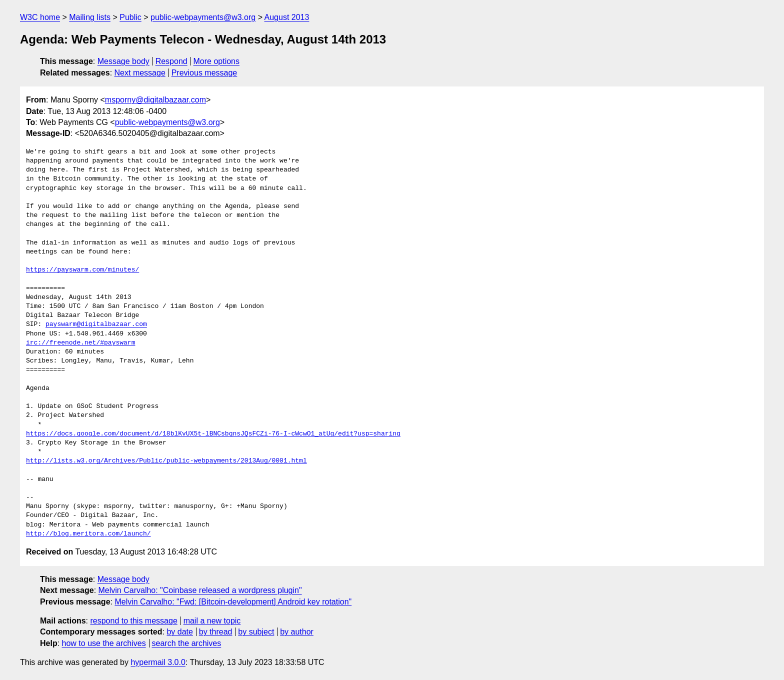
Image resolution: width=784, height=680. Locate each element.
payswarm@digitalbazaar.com (96, 324)
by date (179, 632)
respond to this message (133, 621)
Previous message (204, 73)
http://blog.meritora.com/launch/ (88, 534)
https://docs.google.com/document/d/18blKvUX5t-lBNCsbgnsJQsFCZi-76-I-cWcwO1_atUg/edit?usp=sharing (213, 434)
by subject (256, 632)
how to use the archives (104, 643)
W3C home (40, 17)
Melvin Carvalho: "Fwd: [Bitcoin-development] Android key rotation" (233, 602)
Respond (171, 61)
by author (297, 632)
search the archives (187, 643)
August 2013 (287, 17)
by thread (216, 632)
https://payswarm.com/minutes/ (82, 270)
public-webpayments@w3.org (203, 17)
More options (217, 61)
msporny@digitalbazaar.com (155, 100)
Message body (123, 61)
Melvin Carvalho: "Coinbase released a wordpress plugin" (200, 590)
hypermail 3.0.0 (158, 662)
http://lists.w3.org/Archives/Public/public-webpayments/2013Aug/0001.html (166, 461)
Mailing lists (90, 17)
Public (130, 17)
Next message (140, 73)
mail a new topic (212, 621)
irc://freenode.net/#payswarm (80, 343)
